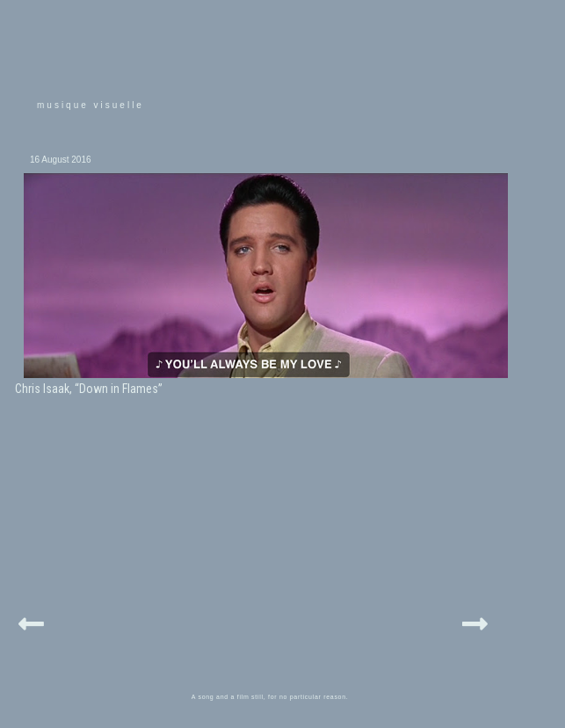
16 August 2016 (61, 160)
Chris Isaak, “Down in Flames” (89, 389)
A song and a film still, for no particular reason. (270, 697)
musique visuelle (91, 105)
